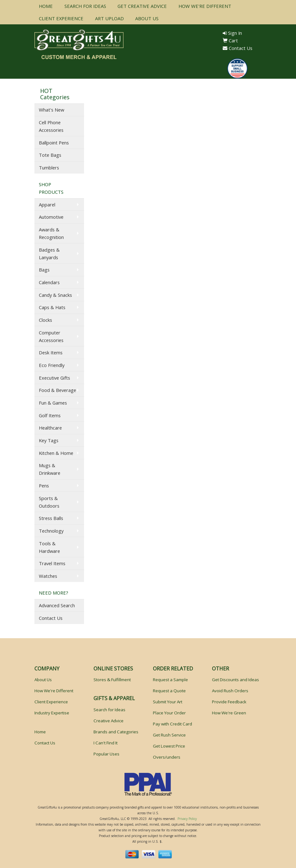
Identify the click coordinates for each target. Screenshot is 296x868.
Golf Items (50, 415)
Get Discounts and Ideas (236, 680)
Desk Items (51, 352)
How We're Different (54, 691)
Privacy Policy (187, 819)
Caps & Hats (52, 307)
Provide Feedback (229, 702)
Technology (51, 531)
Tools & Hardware (49, 547)
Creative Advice (109, 721)
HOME (46, 6)
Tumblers (49, 168)
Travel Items (52, 563)
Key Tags (49, 440)
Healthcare (50, 428)
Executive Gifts (54, 378)
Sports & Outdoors (49, 502)
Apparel (47, 205)
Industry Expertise (52, 713)
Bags (44, 270)
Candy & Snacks (55, 295)
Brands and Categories (116, 732)
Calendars (49, 282)
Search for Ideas (109, 710)
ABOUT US (147, 18)
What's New (51, 110)
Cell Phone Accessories (51, 126)
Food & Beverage (57, 390)
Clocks (45, 320)
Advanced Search (57, 605)
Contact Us (238, 48)
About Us (43, 680)
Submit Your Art (168, 702)
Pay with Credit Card (172, 724)
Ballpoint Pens (54, 143)
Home (40, 732)
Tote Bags (50, 155)
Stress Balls (51, 518)
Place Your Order (169, 713)
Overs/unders (167, 757)
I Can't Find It (106, 743)
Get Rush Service (169, 735)
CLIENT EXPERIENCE (61, 18)
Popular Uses (106, 754)
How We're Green (229, 713)
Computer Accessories (51, 336)
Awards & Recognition (51, 233)
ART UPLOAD (109, 18)
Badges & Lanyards (49, 254)
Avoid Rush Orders (230, 691)
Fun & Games (53, 403)
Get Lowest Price (169, 746)
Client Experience (51, 702)
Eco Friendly (52, 365)
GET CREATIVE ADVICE (142, 6)
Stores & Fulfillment (112, 680)
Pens (44, 486)
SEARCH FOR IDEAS (85, 6)
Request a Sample (170, 680)
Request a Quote (169, 691)
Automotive (51, 217)
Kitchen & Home (56, 453)
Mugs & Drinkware (50, 469)
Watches (48, 576)
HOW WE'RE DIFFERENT (205, 6)
